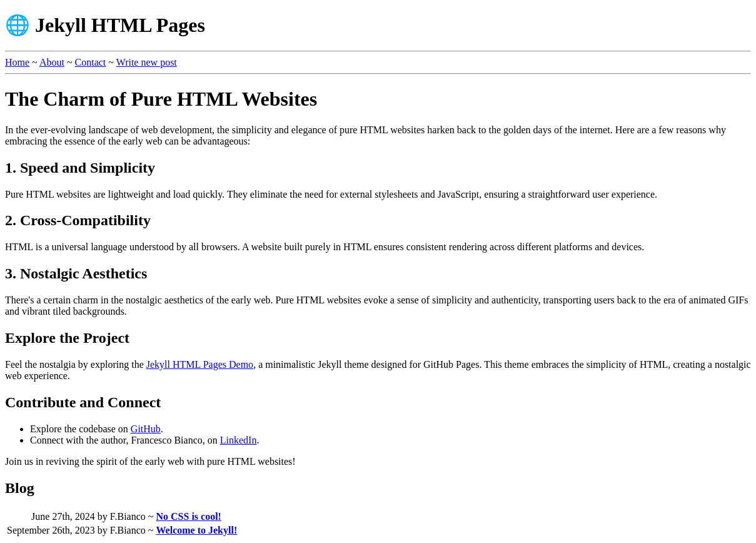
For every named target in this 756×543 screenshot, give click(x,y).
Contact (91, 62)
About (52, 62)
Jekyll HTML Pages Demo (200, 364)
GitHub (146, 429)
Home (17, 62)
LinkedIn (239, 440)
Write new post (147, 62)
